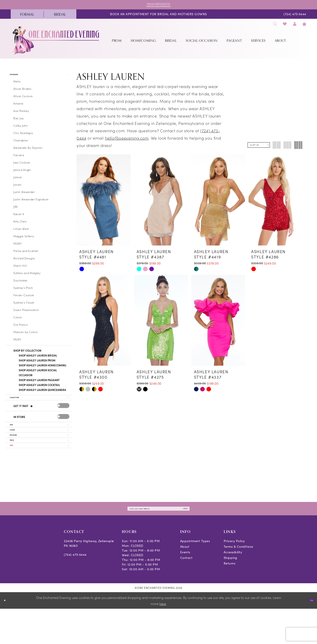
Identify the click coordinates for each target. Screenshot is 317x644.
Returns (230, 599)
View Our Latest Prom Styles (158, 4)
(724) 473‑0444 (75, 590)
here (163, 639)
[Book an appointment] (158, 18)
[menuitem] (27, 18)
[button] (295, 28)
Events (185, 587)
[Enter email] (158, 543)
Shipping (230, 593)
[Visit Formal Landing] (27, 18)
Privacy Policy (234, 576)
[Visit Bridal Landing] (60, 18)
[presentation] (63, 417)
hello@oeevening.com (127, 142)
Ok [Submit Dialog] (310, 636)
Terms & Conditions (238, 582)
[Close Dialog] (7, 636)
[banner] (56, 44)
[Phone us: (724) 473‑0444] (295, 18)
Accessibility (233, 587)
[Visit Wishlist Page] (285, 28)
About (185, 582)
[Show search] (275, 28)
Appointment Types (195, 576)
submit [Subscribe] (207, 542)
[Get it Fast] (32, 418)
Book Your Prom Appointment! (159, 9)
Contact (186, 593)
